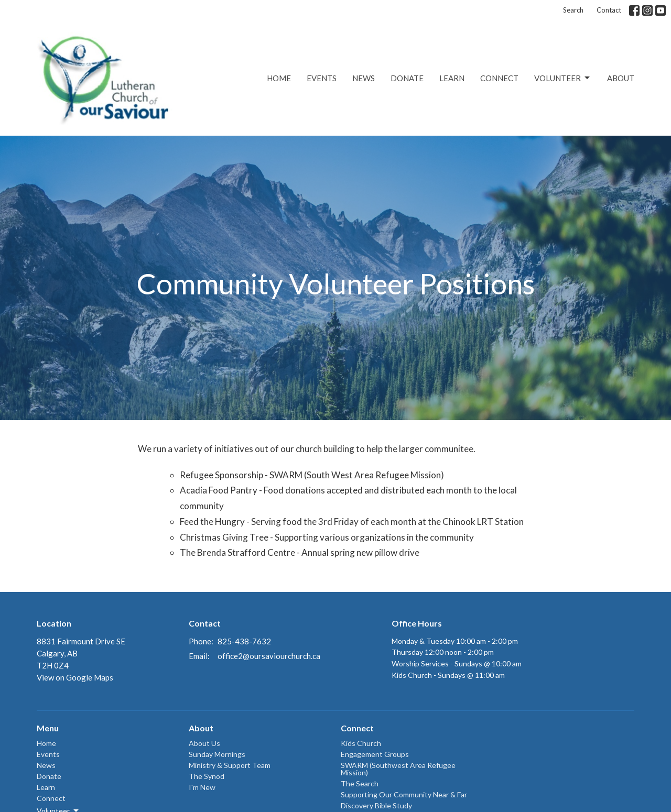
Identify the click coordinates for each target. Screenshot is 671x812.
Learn (452, 78)
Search (573, 10)
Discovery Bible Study (376, 805)
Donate (407, 78)
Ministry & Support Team (230, 765)
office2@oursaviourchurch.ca (269, 656)
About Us (204, 743)
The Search (360, 783)
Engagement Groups (375, 754)
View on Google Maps (75, 677)
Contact (609, 10)
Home (279, 78)
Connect (499, 78)
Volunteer (563, 78)
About (621, 78)
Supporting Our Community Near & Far (404, 794)
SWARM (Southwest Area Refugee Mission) (398, 769)
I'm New (202, 787)
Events (322, 78)
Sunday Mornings (217, 754)
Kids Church (361, 743)
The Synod (207, 776)
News (364, 78)
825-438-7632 (244, 641)
